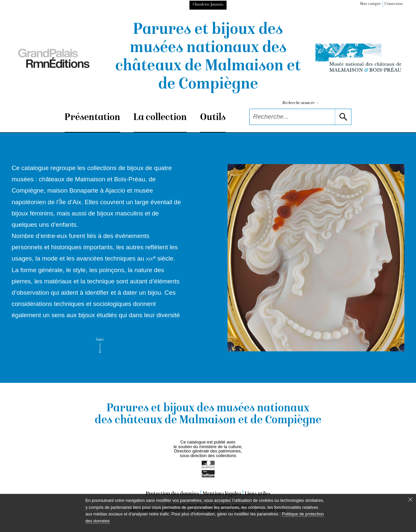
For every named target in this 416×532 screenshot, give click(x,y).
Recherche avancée (300, 103)
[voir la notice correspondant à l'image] (316, 258)
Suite (100, 345)
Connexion (394, 4)
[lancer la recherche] (343, 117)
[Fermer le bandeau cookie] (410, 500)
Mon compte (370, 4)
